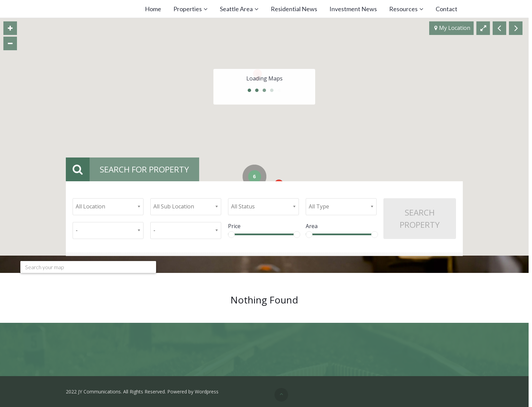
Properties (188, 9)
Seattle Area (236, 9)
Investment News (353, 9)
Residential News (294, 9)
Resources (403, 9)
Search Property (420, 218)
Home (153, 9)
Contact (446, 9)
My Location (452, 28)
